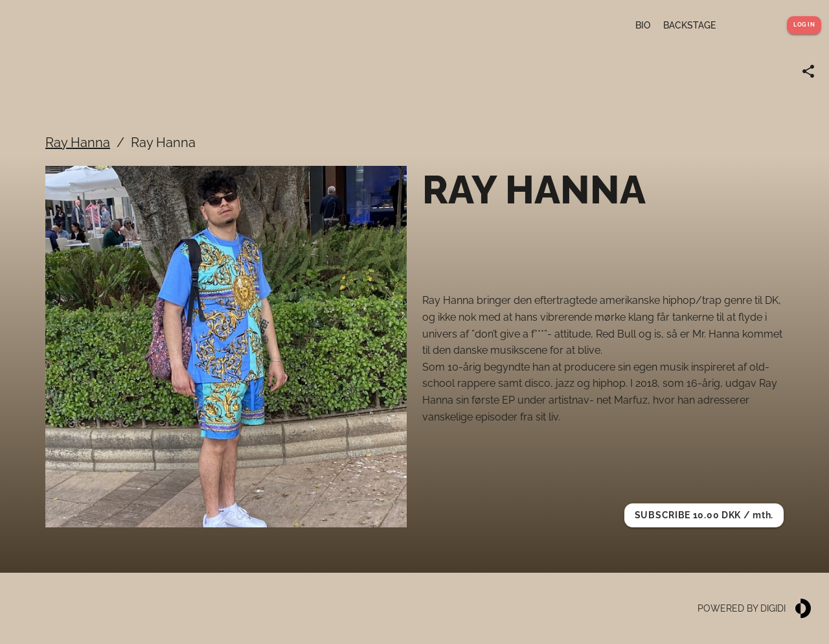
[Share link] (808, 71)
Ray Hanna (78, 143)
